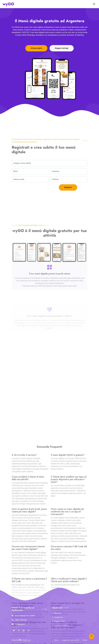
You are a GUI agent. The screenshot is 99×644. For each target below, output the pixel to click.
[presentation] (28, 189)
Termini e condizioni (62, 625)
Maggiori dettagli (62, 48)
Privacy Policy (60, 621)
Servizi (85, 640)
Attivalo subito (36, 48)
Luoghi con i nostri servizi (70, 640)
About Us (58, 613)
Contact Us (58, 617)
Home (56, 640)
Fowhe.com (27, 640)
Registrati (68, 187)
